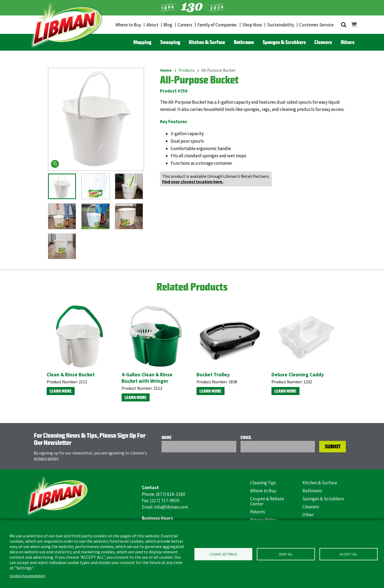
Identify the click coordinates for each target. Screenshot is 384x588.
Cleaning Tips (263, 483)
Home (166, 70)
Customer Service (316, 25)
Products (187, 70)
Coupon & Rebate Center (267, 501)
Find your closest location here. (193, 182)
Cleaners (323, 42)
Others (348, 42)
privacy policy (46, 458)
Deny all (286, 554)
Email (246, 437)
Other (308, 515)
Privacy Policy (263, 520)
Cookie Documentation (27, 576)
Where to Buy (128, 25)
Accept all (348, 554)
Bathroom (244, 42)
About (152, 25)
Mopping (142, 42)
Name (167, 437)
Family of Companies (217, 25)
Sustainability (281, 25)
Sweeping (170, 42)
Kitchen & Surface (207, 42)
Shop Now (252, 25)
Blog (168, 25)
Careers (185, 25)
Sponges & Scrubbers (284, 42)
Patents (258, 512)
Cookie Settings (223, 554)
